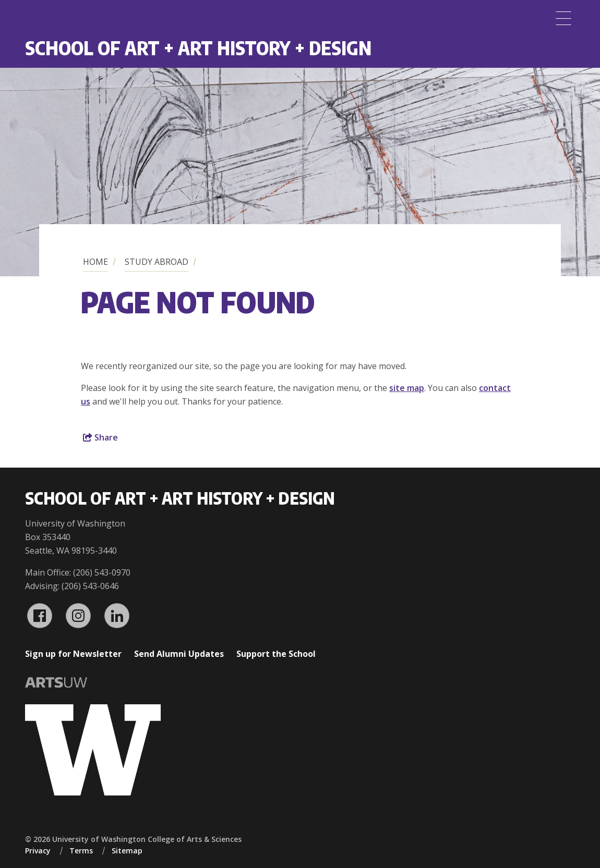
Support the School (276, 654)
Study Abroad (157, 262)
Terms (81, 851)
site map (407, 388)
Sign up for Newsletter (73, 654)
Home (95, 262)
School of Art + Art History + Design (198, 48)
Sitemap (127, 851)
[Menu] (563, 18)
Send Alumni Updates (179, 654)
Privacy (38, 851)
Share (100, 437)
